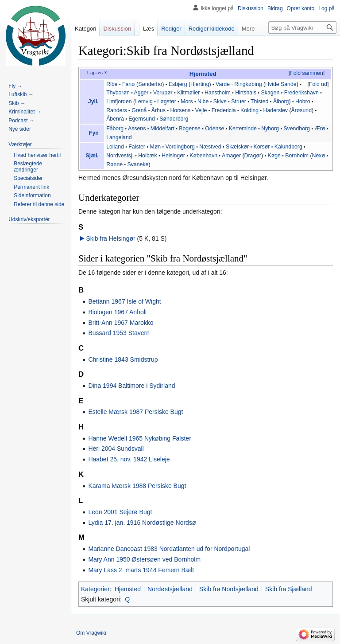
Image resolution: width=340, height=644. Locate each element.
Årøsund (302, 110)
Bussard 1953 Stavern (119, 333)
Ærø (320, 129)
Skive (220, 101)
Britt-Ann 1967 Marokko (121, 323)
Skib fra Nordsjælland (229, 589)
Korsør (261, 147)
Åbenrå (115, 119)
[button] (306, 74)
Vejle (201, 110)
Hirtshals (246, 93)
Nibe (203, 101)
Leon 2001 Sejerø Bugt (120, 512)
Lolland (115, 147)
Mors (187, 101)
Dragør (253, 156)
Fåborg (115, 129)
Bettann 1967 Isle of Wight (124, 301)
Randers (117, 110)
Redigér (171, 29)
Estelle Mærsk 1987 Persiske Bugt (135, 412)
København (203, 156)
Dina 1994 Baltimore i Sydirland (131, 386)
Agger (141, 93)
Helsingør (173, 156)
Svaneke (138, 164)
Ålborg (281, 101)
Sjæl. (92, 156)
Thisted (259, 101)
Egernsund (142, 119)
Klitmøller (188, 93)
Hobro (303, 101)
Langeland (119, 137)
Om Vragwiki (91, 633)
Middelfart (162, 129)
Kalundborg (288, 147)
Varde (223, 84)
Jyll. (93, 101)
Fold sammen (307, 73)
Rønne (114, 164)
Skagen (270, 93)
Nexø (319, 156)
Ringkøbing (248, 84)
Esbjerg (178, 84)
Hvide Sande (281, 84)
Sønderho (150, 84)
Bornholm (297, 156)
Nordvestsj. (120, 156)
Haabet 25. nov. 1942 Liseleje (129, 459)
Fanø (129, 84)
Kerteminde (243, 129)
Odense (214, 129)
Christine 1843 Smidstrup (123, 359)
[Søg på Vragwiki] (302, 27)
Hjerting (200, 84)
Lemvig (144, 101)
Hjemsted (203, 74)
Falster (137, 147)
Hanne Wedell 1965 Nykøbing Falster (139, 438)
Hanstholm (218, 93)
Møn (155, 147)
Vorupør (163, 93)
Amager (231, 156)
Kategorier (95, 589)
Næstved (210, 147)
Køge (274, 156)
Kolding (249, 110)
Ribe (112, 84)
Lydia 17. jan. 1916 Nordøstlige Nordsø (142, 523)
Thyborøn (118, 93)
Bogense (190, 129)
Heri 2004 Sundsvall (116, 449)
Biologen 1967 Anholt (117, 312)
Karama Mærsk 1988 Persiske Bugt (137, 486)
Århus (158, 110)
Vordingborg (180, 147)
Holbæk (147, 156)
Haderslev (276, 110)
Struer (239, 101)
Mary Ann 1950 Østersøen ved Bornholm (144, 559)
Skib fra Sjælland (289, 589)
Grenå (139, 110)
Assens (137, 129)
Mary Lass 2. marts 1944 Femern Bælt (141, 570)
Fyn (94, 133)
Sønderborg (174, 119)
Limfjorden (119, 101)
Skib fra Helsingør (110, 238)
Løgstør (166, 101)
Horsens (180, 110)
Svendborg (297, 129)
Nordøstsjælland (170, 589)
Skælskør (237, 147)
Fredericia (224, 110)
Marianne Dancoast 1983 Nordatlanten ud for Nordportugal (169, 549)
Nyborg (270, 129)
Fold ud (318, 84)
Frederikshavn (301, 93)
